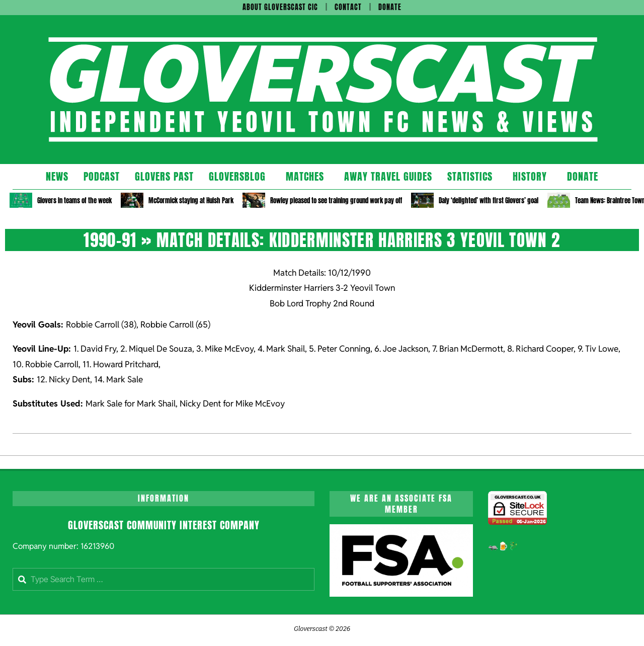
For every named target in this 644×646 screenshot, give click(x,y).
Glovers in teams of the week (74, 200)
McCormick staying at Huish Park (191, 200)
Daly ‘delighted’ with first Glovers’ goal (489, 200)
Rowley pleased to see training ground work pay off (336, 200)
